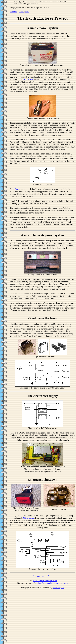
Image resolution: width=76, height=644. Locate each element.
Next (27, 12)
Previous (14, 12)
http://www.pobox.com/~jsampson (53, 583)
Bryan (18, 189)
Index (21, 12)
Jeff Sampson (58, 588)
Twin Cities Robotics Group (45, 581)
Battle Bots (29, 80)
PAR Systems (28, 518)
